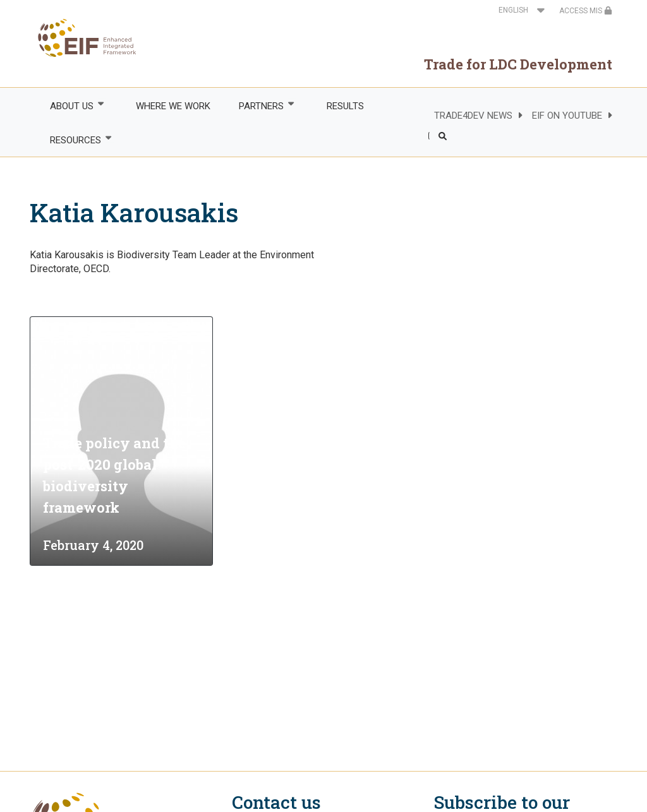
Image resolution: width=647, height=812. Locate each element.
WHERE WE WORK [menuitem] (173, 106)
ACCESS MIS (586, 11)
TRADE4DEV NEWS (473, 116)
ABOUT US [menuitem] (71, 106)
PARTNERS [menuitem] (261, 106)
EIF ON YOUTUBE (567, 116)
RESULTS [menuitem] (345, 106)
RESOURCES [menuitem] (75, 140)
